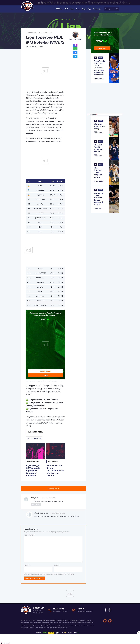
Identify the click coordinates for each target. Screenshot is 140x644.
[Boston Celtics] (42, 2)
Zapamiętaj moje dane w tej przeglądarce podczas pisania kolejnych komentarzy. (50, 574)
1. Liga (72, 9)
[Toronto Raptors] (124, 2)
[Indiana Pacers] (73, 2)
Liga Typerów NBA (46, 32)
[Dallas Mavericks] (58, 2)
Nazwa (27, 565)
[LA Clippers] (77, 2)
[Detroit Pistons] (64, 2)
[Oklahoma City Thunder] (102, 2)
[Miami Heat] (86, 2)
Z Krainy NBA (32, 32)
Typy (89, 9)
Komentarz (29, 535)
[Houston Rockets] (70, 2)
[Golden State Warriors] (67, 2)
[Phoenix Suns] (111, 2)
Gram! (45, 375)
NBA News (60, 9)
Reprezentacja (81, 9)
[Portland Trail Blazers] (114, 2)
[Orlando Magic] (105, 2)
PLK (67, 9)
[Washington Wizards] (130, 2)
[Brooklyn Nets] (45, 2)
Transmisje (97, 9)
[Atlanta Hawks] (39, 2)
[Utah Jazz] (127, 2)
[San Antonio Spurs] (120, 2)
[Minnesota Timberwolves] (92, 2)
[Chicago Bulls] (51, 2)
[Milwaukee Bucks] (89, 2)
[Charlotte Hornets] (48, 2)
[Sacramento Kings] (117, 2)
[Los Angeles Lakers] (80, 2)
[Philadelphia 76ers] (108, 2)
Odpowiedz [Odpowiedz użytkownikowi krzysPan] (36, 505)
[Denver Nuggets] (61, 2)
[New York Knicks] (98, 2)
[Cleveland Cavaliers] (55, 2)
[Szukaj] (117, 9)
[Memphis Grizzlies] (83, 2)
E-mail (57, 565)
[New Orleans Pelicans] (95, 2)
